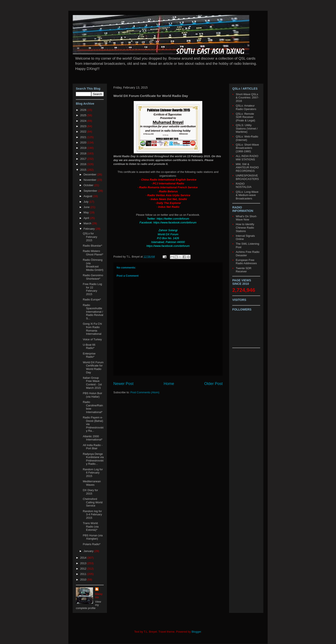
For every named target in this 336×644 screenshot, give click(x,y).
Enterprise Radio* (89, 355)
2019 (84, 148)
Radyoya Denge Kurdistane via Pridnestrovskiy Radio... (93, 459)
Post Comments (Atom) (145, 392)
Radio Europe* (92, 299)
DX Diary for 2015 (90, 492)
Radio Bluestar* (92, 246)
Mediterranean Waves (92, 483)
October (89, 185)
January (89, 551)
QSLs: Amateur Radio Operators (246, 107)
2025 (84, 115)
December (90, 174)
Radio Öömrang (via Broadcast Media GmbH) (93, 265)
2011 (84, 574)
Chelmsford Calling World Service (93, 502)
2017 (84, 159)
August (88, 196)
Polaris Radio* (91, 544)
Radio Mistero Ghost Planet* (93, 253)
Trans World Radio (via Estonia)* (91, 526)
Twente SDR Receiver (244, 270)
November (90, 180)
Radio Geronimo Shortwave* (93, 277)
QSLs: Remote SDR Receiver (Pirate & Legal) (245, 117)
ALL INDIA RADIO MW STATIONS (247, 158)
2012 (84, 569)
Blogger (196, 632)
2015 (84, 170)
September (91, 191)
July (86, 202)
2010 (84, 580)
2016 (84, 164)
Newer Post (123, 384)
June (87, 207)
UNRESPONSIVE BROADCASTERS (247, 177)
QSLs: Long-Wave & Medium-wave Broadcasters (247, 195)
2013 (84, 563)
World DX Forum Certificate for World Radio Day (93, 367)
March (88, 223)
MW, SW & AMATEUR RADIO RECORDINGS (247, 167)
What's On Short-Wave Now (246, 218)
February (90, 229)
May (87, 212)
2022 (84, 132)
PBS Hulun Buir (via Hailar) (92, 395)
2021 (84, 137)
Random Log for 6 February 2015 (93, 473)
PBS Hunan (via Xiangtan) (93, 537)
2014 (84, 558)
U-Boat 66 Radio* (89, 346)
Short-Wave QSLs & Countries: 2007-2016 (247, 98)
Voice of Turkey (92, 339)
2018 (84, 153)
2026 (84, 110)
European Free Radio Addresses (246, 262)
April (87, 218)
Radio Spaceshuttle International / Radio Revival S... (93, 312)
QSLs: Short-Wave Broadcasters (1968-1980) (247, 148)
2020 (84, 143)
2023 (84, 126)
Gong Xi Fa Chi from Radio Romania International (92, 329)
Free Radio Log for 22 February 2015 (92, 289)
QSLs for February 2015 (90, 237)
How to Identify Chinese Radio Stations (245, 228)
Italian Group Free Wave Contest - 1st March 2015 (92, 383)
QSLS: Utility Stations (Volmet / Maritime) (247, 128)
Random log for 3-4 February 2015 (92, 514)
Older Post (213, 384)
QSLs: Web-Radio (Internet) (247, 138)
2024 (84, 121)
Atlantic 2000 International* (93, 438)
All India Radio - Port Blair (93, 447)
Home (169, 384)
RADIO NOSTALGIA (244, 185)
